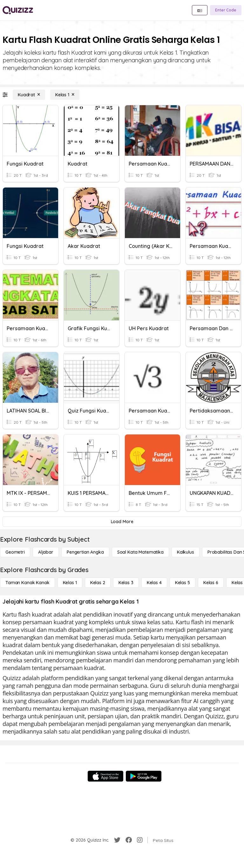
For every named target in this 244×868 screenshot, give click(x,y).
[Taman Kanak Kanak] (27, 583)
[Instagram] (140, 840)
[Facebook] (129, 840)
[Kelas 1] (65, 95)
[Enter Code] (226, 10)
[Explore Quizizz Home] (18, 10)
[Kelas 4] (154, 583)
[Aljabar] (46, 552)
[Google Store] (144, 776)
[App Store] (105, 776)
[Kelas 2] (98, 583)
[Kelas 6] (211, 583)
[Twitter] (117, 840)
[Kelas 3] (126, 583)
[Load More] (122, 522)
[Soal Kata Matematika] (140, 552)
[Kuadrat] (29, 95)
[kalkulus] (186, 552)
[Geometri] (15, 552)
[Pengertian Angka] (85, 552)
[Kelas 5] (183, 583)
